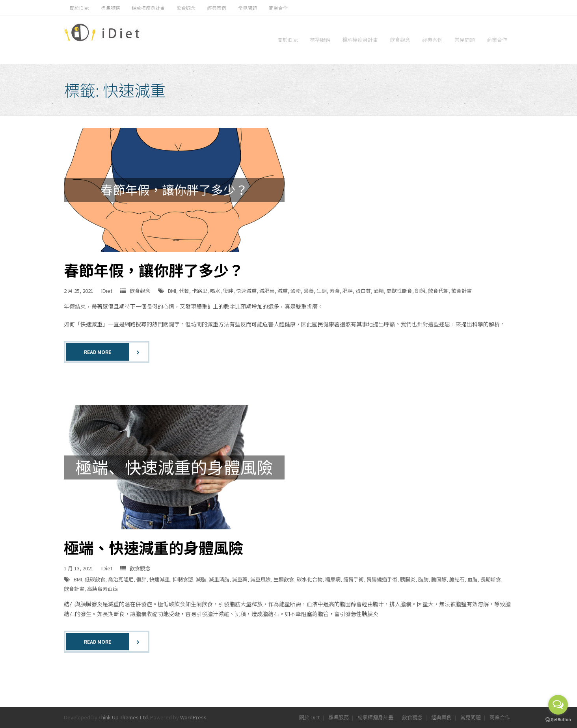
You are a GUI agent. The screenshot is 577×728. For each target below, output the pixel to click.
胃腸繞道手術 (382, 579)
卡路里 (200, 291)
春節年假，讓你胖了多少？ (154, 270)
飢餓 (420, 291)
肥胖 (348, 291)
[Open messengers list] (558, 705)
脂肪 (423, 579)
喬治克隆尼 (121, 579)
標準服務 (110, 8)
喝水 (215, 291)
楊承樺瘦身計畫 (148, 8)
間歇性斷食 (399, 291)
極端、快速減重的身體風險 (154, 547)
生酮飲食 (284, 579)
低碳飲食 (95, 579)
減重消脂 (219, 579)
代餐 (184, 291)
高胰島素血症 (102, 589)
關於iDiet (79, 8)
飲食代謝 (438, 291)
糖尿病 (333, 579)
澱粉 (296, 291)
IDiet (107, 291)
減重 (283, 291)
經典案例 (217, 8)
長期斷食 (491, 579)
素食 (335, 291)
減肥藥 (267, 291)
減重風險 (261, 579)
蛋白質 (363, 291)
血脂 (473, 579)
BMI (172, 291)
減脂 (201, 579)
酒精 (379, 291)
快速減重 (246, 291)
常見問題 (248, 8)
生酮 (322, 291)
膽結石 (457, 579)
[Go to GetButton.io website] (558, 720)
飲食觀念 (186, 8)
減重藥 (240, 579)
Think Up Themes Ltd (123, 717)
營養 (309, 291)
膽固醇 (439, 579)
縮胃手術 (354, 579)
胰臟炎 (408, 579)
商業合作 (278, 8)
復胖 (228, 291)
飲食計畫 (462, 291)
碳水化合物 (310, 579)
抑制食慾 (183, 579)
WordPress (193, 717)
